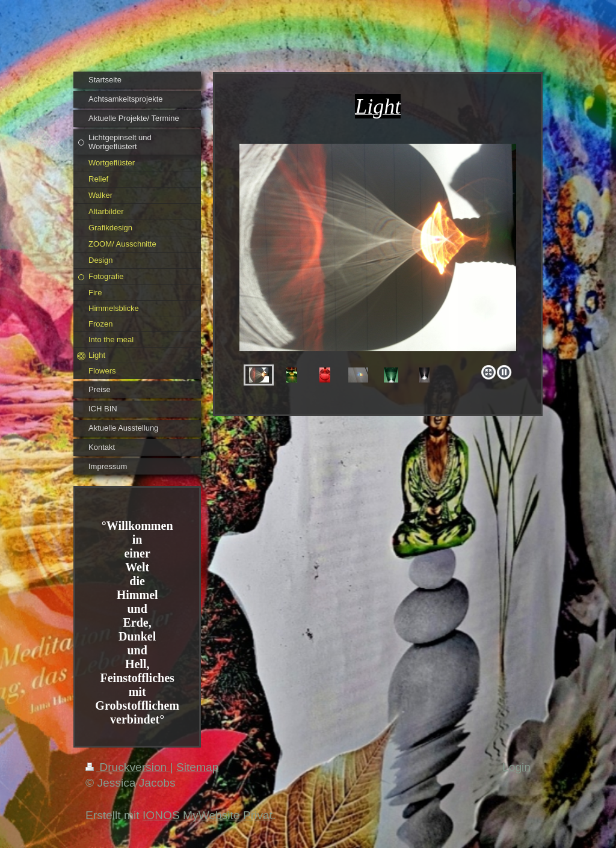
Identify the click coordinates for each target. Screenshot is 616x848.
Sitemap (197, 767)
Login (516, 767)
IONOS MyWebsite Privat (208, 815)
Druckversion (128, 767)
